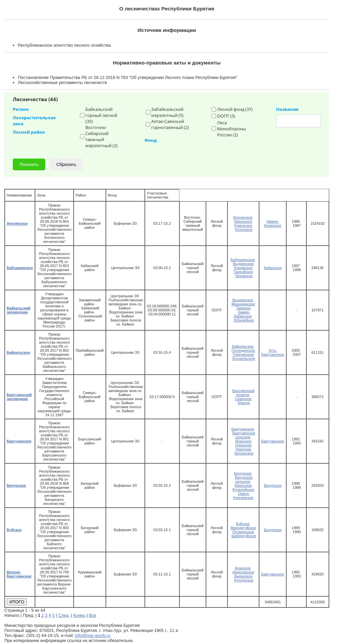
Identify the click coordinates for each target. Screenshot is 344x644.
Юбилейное (244, 320)
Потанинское (243, 532)
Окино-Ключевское (243, 496)
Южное (244, 403)
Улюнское (243, 445)
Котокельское (244, 358)
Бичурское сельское (244, 479)
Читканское (244, 453)
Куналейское (243, 489)
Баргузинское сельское (244, 435)
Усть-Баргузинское (273, 352)
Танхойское (243, 272)
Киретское (243, 485)
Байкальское (243, 346)
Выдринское (243, 264)
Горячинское (243, 354)
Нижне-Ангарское (273, 223)
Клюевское (243, 268)
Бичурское (243, 473)
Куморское (243, 225)
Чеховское (244, 276)
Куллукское (244, 580)
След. (64, 615)
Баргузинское (243, 429)
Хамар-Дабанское (243, 314)
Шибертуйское (244, 536)
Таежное (244, 308)
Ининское (243, 441)
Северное (243, 399)
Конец (79, 615)
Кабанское (273, 268)
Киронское (243, 221)
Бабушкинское (243, 260)
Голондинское (243, 350)
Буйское (243, 524)
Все (93, 615)
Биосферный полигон (243, 393)
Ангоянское (243, 217)
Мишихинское (243, 304)
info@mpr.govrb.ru (93, 635)
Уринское (243, 449)
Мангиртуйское (243, 528)
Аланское (243, 568)
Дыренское (243, 576)
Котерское (244, 229)
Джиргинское (243, 572)
